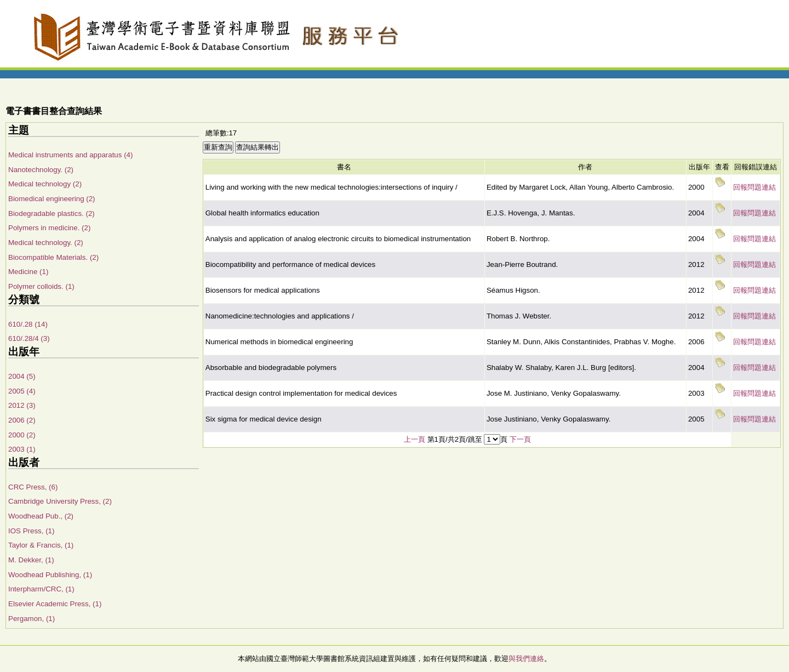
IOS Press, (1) (31, 531)
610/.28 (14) (28, 324)
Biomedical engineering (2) (52, 199)
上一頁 (414, 439)
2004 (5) (22, 376)
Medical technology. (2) (46, 243)
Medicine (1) (28, 272)
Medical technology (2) (45, 184)
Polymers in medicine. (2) (49, 228)
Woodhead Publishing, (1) (50, 575)
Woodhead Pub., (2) (41, 516)
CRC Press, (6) (33, 487)
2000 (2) (22, 435)
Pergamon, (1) (32, 619)
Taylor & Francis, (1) (41, 545)
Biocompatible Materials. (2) (53, 257)
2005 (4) (22, 391)
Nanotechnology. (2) (41, 170)
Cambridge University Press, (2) (60, 501)
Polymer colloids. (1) (41, 286)
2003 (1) (22, 449)
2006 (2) (22, 420)
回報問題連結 (754, 187)
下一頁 (520, 439)
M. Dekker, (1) (31, 560)
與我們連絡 (526, 659)
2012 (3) (22, 405)
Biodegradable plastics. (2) (52, 213)
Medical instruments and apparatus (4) (70, 155)
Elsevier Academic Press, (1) (55, 604)
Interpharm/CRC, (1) (41, 589)
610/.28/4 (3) (29, 338)
